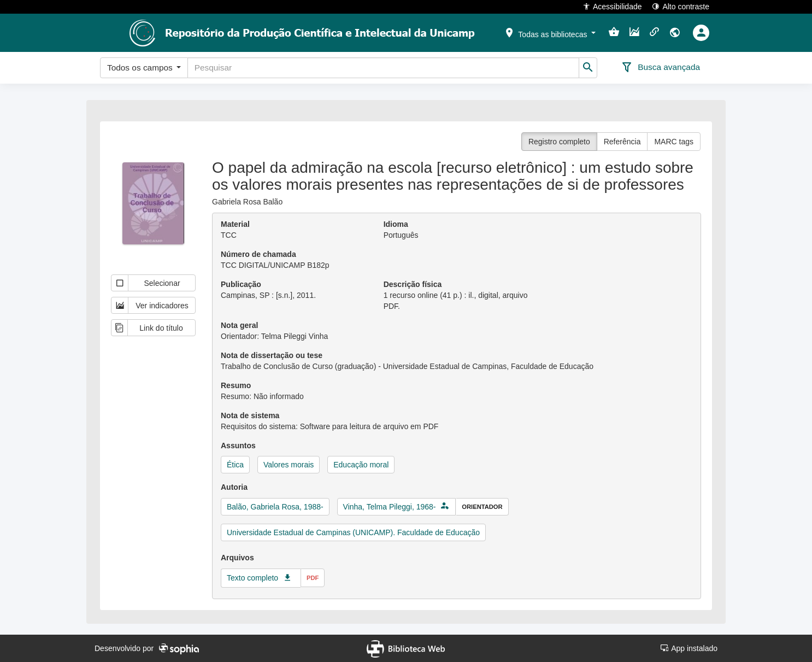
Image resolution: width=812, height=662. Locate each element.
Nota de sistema (250, 415)
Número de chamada (258, 254)
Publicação (241, 284)
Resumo (236, 385)
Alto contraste (681, 6)
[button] (550, 32)
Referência (622, 142)
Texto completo (252, 578)
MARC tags (674, 142)
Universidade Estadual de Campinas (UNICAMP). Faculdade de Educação (353, 532)
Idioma (396, 224)
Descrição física (413, 284)
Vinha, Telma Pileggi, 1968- (390, 507)
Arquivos (237, 558)
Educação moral (361, 465)
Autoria (234, 487)
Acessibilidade (612, 6)
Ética (235, 465)
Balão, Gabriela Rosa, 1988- (275, 507)
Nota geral (239, 325)
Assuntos (238, 446)
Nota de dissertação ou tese (272, 355)
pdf (313, 578)
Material (235, 224)
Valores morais (289, 465)
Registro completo (559, 142)
